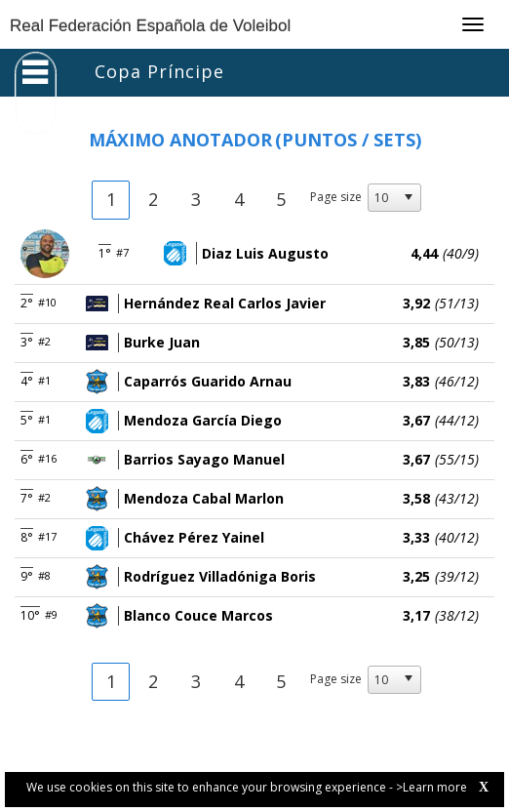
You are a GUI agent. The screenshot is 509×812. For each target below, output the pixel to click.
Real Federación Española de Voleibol (150, 26)
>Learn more (431, 787)
